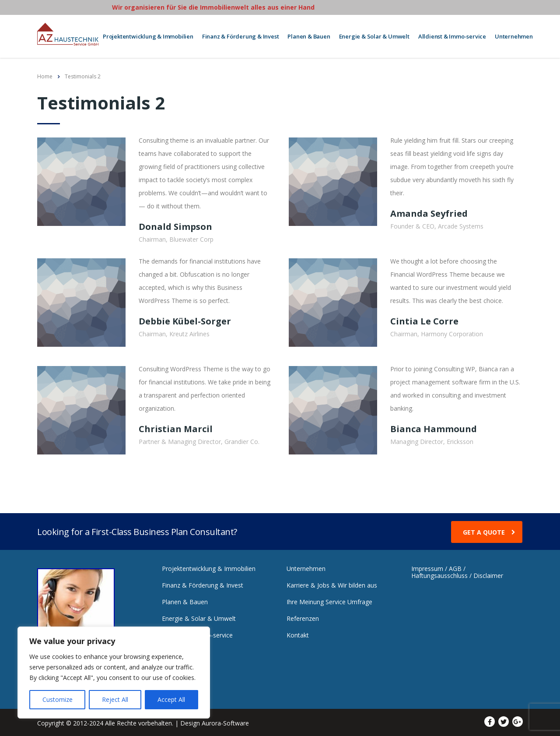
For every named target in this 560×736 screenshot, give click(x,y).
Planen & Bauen (309, 35)
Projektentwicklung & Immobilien (148, 35)
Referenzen (303, 616)
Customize (58, 699)
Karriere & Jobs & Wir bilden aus (332, 583)
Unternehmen (514, 35)
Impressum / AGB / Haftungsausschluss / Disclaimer (457, 570)
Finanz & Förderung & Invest (241, 35)
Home (45, 74)
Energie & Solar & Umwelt (374, 35)
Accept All (171, 699)
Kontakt (298, 633)
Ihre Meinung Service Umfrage (329, 599)
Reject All (115, 699)
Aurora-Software (225, 720)
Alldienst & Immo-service (452, 35)
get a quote (489, 530)
